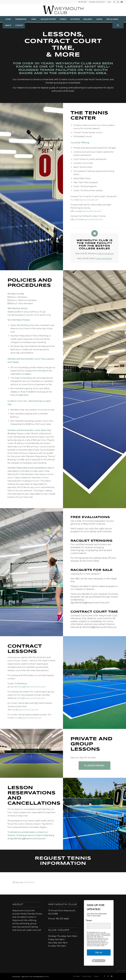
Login (109, 2)
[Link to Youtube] (122, 2)
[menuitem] (97, 2)
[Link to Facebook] (114, 2)
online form (29, 882)
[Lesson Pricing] (94, 766)
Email (89, 921)
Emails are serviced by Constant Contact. (97, 945)
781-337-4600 (82, 2)
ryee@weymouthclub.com (88, 211)
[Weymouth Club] (63, 10)
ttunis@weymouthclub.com (85, 200)
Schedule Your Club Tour (97, 2)
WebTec (47, 977)
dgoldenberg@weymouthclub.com (28, 687)
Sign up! (99, 952)
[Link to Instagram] (118, 2)
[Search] (118, 25)
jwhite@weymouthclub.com (89, 219)
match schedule (106, 254)
